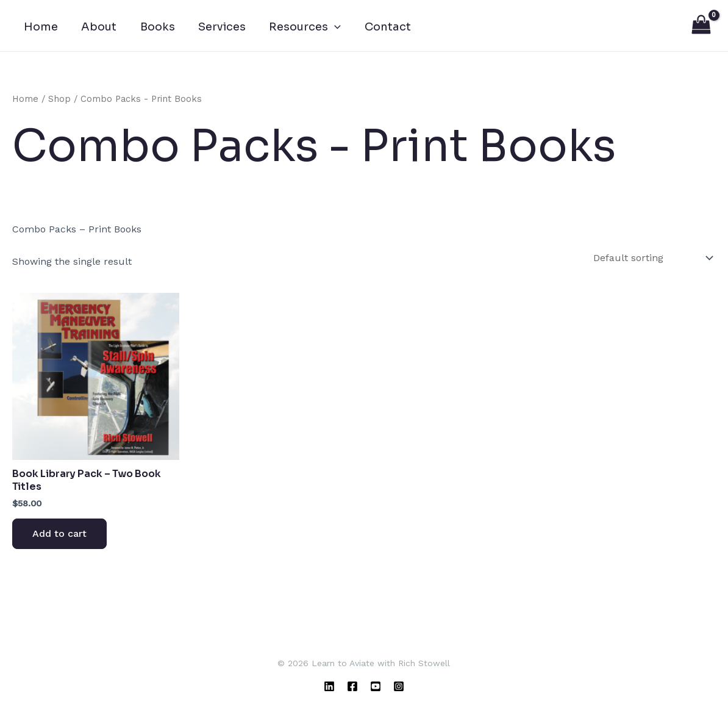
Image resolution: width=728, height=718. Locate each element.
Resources (299, 31)
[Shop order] (652, 261)
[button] (328, 31)
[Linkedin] (329, 686)
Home (40, 31)
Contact (380, 31)
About (97, 31)
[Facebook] (352, 686)
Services (217, 31)
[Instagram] (399, 686)
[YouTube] (376, 686)
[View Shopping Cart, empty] (701, 27)
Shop (59, 102)
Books (154, 31)
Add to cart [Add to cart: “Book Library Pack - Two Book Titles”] (59, 537)
